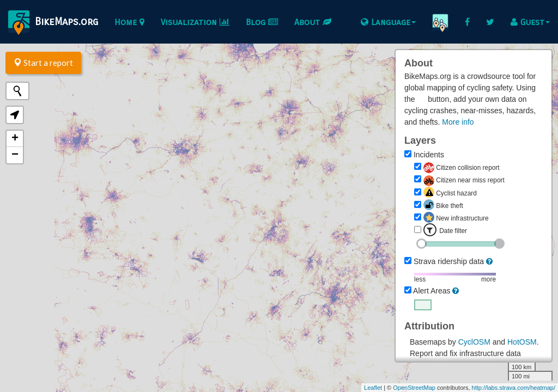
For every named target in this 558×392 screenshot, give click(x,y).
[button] (15, 115)
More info (458, 122)
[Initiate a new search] (17, 91)
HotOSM (522, 342)
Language (388, 22)
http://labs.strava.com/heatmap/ (514, 388)
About (313, 22)
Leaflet (373, 388)
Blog (262, 22)
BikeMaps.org (53, 23)
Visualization (195, 22)
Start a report (43, 63)
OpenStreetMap (414, 388)
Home (129, 22)
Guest (530, 22)
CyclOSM (474, 342)
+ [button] (15, 139)
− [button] (15, 155)
